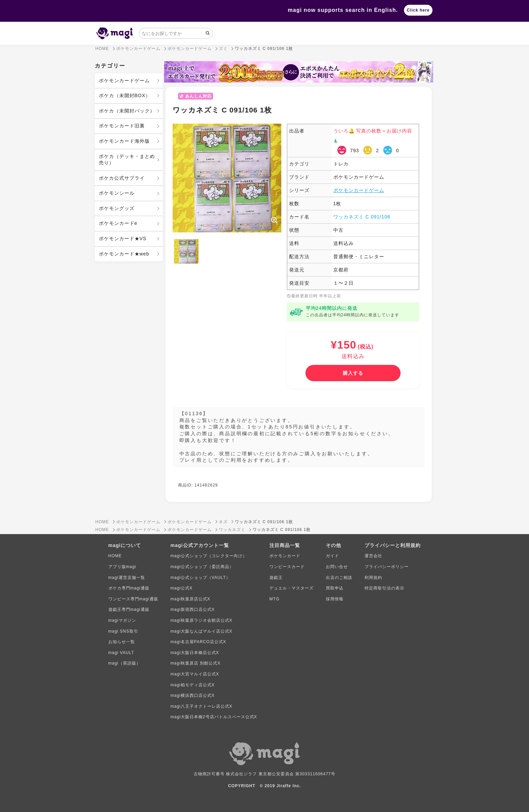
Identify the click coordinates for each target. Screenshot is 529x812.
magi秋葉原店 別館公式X (196, 663)
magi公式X (182, 588)
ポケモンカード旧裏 (122, 126)
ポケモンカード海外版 (124, 141)
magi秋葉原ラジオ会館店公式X (201, 620)
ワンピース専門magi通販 (133, 599)
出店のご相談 (339, 578)
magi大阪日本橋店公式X (195, 653)
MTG (275, 599)
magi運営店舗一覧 (127, 578)
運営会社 (373, 556)
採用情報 (335, 599)
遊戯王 (276, 578)
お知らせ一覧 (122, 642)
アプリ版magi (122, 567)
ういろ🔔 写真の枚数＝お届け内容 (373, 131)
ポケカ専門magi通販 (129, 588)
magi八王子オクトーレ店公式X (201, 706)
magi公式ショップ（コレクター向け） (209, 556)
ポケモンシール (117, 193)
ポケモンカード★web (124, 254)
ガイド (332, 556)
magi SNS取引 (123, 631)
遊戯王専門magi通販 (129, 610)
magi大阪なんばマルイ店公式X (201, 631)
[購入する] (353, 373)
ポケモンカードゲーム (124, 81)
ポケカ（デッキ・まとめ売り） (127, 160)
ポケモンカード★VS (123, 239)
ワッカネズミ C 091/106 (362, 217)
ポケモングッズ (117, 208)
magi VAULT (121, 653)
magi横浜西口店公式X (193, 695)
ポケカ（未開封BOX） (125, 95)
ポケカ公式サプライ (122, 178)
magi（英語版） (125, 663)
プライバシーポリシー (387, 567)
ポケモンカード (285, 556)
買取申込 (335, 588)
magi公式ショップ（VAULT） (200, 578)
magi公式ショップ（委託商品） (202, 567)
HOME (115, 556)
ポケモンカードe (118, 223)
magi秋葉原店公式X (190, 599)
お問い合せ (337, 567)
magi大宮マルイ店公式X (195, 674)
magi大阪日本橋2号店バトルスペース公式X (214, 717)
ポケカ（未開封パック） (127, 111)
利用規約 (373, 578)
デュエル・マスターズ (292, 588)
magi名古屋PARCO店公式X (198, 642)
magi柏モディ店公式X (193, 685)
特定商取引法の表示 (384, 588)
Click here (418, 10)
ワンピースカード (287, 567)
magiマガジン (122, 620)
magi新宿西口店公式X (193, 610)
